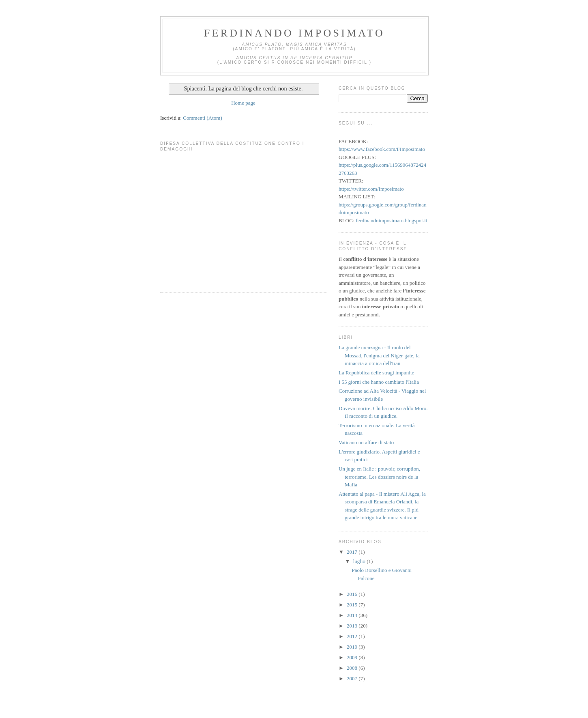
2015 (353, 605)
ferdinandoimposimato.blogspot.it (391, 220)
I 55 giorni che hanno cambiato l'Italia (379, 382)
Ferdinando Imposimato (294, 33)
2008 (353, 668)
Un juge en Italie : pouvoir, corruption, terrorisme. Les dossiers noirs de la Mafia (379, 477)
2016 (353, 594)
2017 (353, 552)
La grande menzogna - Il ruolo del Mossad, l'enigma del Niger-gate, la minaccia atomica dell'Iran (379, 355)
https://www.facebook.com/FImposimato (382, 149)
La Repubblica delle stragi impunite (376, 373)
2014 (353, 615)
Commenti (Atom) (202, 118)
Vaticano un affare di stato (366, 442)
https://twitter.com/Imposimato (371, 189)
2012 (353, 636)
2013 (353, 626)
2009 (353, 657)
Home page (243, 103)
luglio (360, 561)
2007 (353, 678)
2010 (353, 647)
